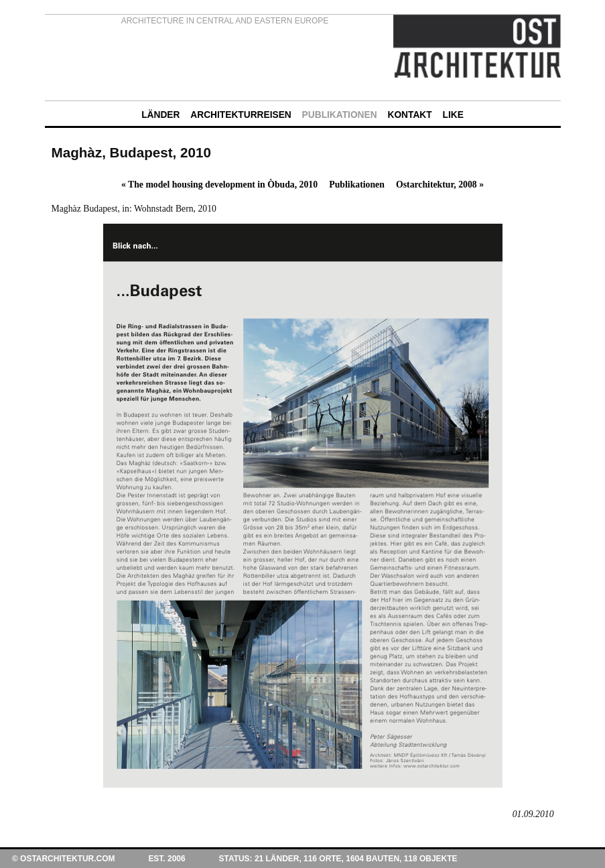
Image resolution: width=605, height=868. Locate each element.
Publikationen (357, 185)
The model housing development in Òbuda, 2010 (219, 185)
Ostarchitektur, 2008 (440, 185)
